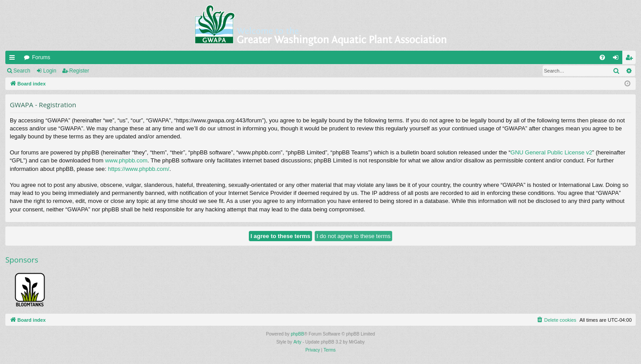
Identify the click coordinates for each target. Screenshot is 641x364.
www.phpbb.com (126, 160)
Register (79, 71)
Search (22, 71)
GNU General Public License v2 (552, 152)
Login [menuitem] (618, 59)
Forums (41, 57)
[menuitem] (602, 57)
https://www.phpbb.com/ (138, 169)
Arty (297, 342)
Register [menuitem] (631, 59)
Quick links (14, 59)
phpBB (297, 334)
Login (50, 71)
